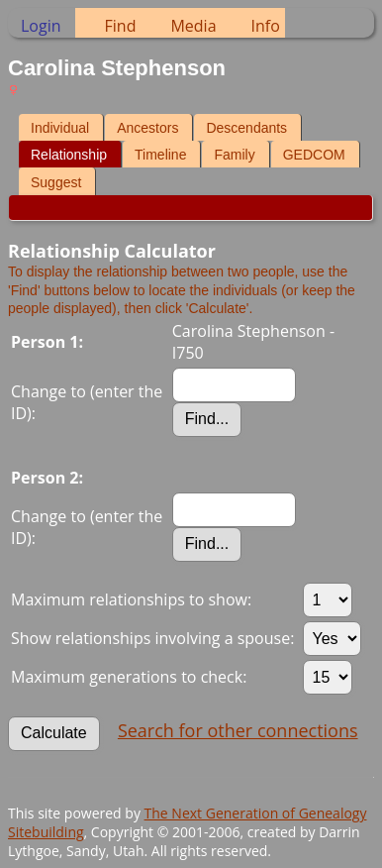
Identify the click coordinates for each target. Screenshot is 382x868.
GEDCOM (314, 155)
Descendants (246, 128)
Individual (60, 128)
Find (121, 26)
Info (266, 26)
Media (193, 26)
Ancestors (147, 128)
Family (234, 155)
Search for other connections (238, 730)
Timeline (160, 155)
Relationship (69, 155)
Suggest (56, 182)
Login (41, 26)
